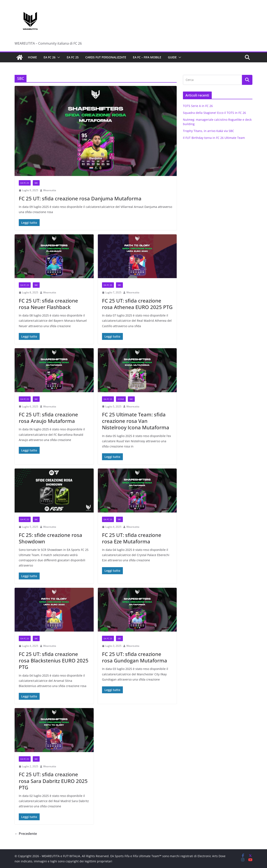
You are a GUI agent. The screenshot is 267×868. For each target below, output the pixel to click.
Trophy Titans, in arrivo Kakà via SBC (208, 131)
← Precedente (26, 834)
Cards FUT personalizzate (106, 57)
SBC (36, 183)
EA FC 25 (73, 57)
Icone (121, 399)
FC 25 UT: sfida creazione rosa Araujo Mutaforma (48, 418)
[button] (58, 57)
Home (32, 57)
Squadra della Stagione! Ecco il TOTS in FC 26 (214, 113)
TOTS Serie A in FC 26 (198, 106)
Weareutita (50, 190)
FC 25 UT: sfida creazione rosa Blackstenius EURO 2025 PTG (54, 660)
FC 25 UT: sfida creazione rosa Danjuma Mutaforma (80, 198)
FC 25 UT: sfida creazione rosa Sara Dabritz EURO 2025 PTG (53, 781)
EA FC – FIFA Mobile (147, 57)
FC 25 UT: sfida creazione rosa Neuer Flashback (48, 304)
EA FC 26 (50, 57)
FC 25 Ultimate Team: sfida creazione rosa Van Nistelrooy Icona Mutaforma (136, 421)
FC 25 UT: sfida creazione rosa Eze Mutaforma (132, 538)
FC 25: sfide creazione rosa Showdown (50, 538)
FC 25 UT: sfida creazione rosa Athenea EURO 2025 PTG (137, 304)
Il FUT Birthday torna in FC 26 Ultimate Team (214, 138)
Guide (172, 57)
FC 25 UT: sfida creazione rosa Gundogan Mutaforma (135, 657)
